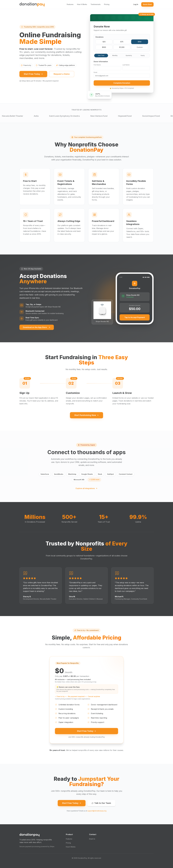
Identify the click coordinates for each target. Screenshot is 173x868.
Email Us (92, 839)
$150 (140, 43)
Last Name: (126, 66)
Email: (96, 73)
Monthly (115, 56)
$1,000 (122, 48)
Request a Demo (62, 76)
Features (70, 4)
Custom (140, 48)
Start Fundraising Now (86, 415)
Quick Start (147, 4)
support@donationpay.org (97, 811)
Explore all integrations (87, 488)
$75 (122, 43)
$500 (104, 48)
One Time (101, 56)
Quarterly (129, 56)
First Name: (97, 66)
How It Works (82, 4)
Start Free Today (33, 76)
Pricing (107, 4)
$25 (104, 43)
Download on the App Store (37, 327)
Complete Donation (122, 84)
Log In (136, 4)
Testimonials (96, 4)
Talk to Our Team (101, 803)
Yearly (143, 56)
